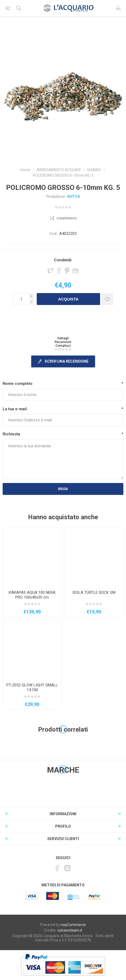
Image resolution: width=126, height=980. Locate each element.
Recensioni (63, 342)
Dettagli (63, 338)
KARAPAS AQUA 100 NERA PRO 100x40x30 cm (32, 595)
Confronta (67, 218)
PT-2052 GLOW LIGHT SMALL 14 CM (32, 687)
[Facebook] (57, 868)
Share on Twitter (50, 271)
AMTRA (73, 197)
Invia (63, 489)
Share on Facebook (59, 271)
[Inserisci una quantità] (21, 299)
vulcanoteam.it (70, 930)
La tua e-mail (15, 409)
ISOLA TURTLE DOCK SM (94, 592)
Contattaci (63, 346)
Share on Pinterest (67, 271)
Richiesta (11, 434)
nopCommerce (73, 925)
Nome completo (18, 384)
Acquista (68, 299)
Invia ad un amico (76, 271)
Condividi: (63, 260)
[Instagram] (67, 868)
